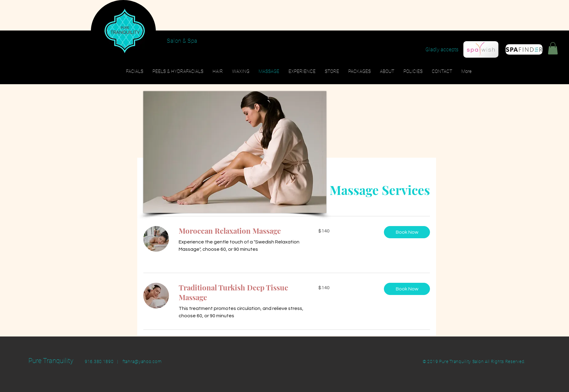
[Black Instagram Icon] (547, 43)
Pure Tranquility (51, 361)
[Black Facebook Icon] (535, 43)
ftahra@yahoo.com (142, 361)
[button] (553, 48)
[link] (241, 231)
